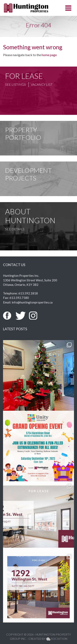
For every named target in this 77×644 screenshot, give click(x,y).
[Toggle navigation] (68, 8)
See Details (15, 229)
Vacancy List (42, 84)
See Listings (15, 84)
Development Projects (28, 174)
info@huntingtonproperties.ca (32, 302)
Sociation (57, 639)
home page (49, 55)
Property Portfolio (23, 133)
